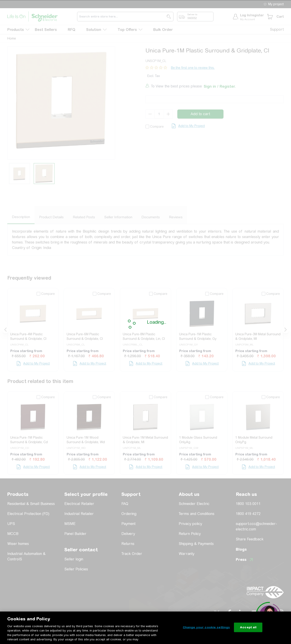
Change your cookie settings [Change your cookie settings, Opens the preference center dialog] (206, 627)
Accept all (248, 627)
